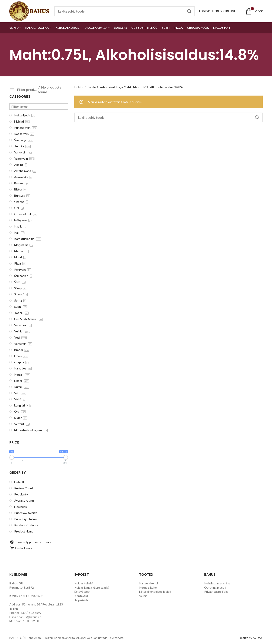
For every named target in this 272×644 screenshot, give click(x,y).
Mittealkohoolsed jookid (155, 592)
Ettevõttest (82, 592)
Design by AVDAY (251, 638)
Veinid (143, 596)
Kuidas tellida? (84, 583)
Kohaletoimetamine (217, 583)
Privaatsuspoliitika (216, 592)
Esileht (79, 87)
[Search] (169, 117)
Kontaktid (81, 596)
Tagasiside (81, 600)
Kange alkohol (149, 583)
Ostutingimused (215, 587)
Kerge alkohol (148, 587)
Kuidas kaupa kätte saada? (92, 587)
